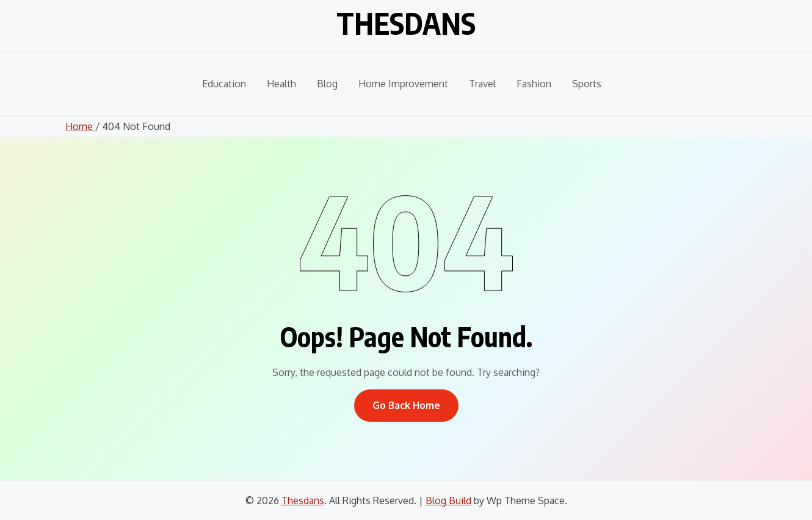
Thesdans (406, 23)
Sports (587, 84)
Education (224, 84)
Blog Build (448, 500)
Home (80, 126)
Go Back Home (406, 405)
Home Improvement (403, 84)
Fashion (534, 84)
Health (281, 84)
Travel (482, 84)
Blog (327, 84)
